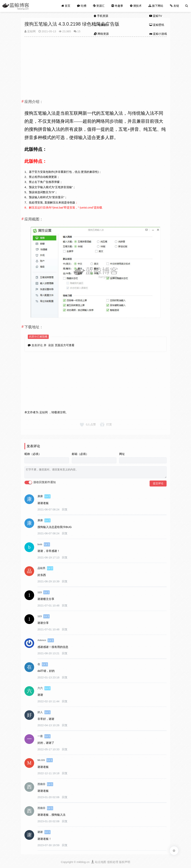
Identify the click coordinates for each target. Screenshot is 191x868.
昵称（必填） (33, 454)
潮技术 (136, 6)
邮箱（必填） (80, 454)
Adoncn (42, 640)
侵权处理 (113, 862)
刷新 (51, 345)
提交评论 (158, 483)
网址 (122, 454)
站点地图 (101, 862)
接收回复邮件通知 (40, 482)
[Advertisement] (95, 67)
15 (79, 31)
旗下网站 (156, 6)
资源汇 (99, 6)
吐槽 (82, 6)
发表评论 (37, 345)
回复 (65, 509)
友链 (175, 6)
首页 (66, 6)
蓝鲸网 (30, 31)
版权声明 (125, 862)
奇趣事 (118, 6)
